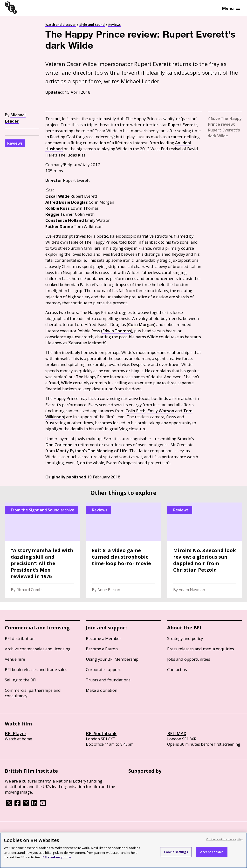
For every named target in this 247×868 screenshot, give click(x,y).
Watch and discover (61, 25)
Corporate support (103, 669)
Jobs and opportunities (189, 659)
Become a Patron (102, 649)
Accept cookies (212, 852)
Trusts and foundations (108, 680)
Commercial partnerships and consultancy (33, 693)
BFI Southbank (101, 733)
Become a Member (103, 638)
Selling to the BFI (21, 680)
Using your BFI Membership (112, 659)
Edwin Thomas (117, 331)
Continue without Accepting (225, 839)
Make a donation (102, 690)
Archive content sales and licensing (38, 649)
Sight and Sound (92, 25)
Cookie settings (176, 852)
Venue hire (15, 659)
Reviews (114, 25)
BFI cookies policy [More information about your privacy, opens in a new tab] (57, 857)
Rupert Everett (183, 125)
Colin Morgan (141, 324)
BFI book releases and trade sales (36, 669)
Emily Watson (161, 411)
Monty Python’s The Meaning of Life (92, 451)
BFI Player (16, 733)
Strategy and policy (185, 638)
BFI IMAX (177, 733)
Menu (231, 8)
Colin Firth (135, 411)
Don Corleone (59, 445)
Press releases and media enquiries (201, 649)
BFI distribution (20, 638)
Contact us (177, 669)
